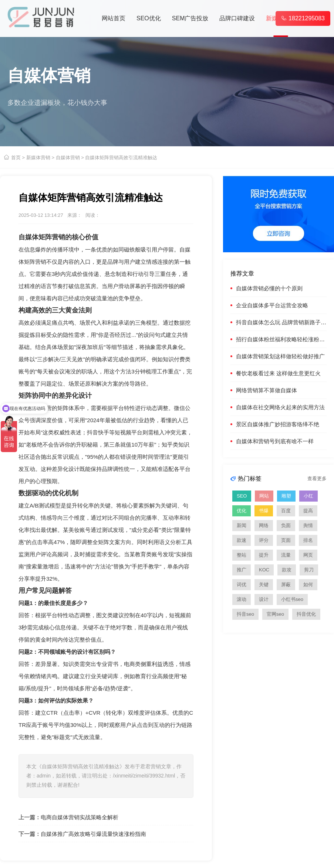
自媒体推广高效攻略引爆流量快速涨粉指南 (93, 834)
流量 (286, 555)
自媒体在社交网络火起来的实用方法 (280, 407)
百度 (286, 511)
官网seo (275, 614)
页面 (286, 540)
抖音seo (245, 614)
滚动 (242, 599)
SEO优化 (149, 18)
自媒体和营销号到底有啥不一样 (275, 441)
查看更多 (317, 479)
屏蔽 (286, 585)
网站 (264, 496)
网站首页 (114, 18)
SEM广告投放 (190, 18)
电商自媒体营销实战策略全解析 (80, 817)
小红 (308, 496)
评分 (264, 540)
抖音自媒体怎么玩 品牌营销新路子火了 (284, 322)
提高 (308, 511)
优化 (242, 511)
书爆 (264, 511)
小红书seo (292, 599)
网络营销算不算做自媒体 (266, 390)
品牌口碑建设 (237, 18)
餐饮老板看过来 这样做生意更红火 (278, 373)
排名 (308, 540)
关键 (264, 585)
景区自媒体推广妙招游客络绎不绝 (278, 424)
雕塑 (286, 496)
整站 (242, 555)
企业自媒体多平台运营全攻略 (272, 305)
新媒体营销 (38, 158)
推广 (242, 570)
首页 (16, 158)
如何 (308, 585)
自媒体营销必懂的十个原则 (269, 288)
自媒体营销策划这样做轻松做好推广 (280, 356)
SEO (242, 496)
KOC (264, 570)
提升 (264, 555)
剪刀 (309, 570)
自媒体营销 (68, 158)
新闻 (242, 525)
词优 (242, 585)
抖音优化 (306, 614)
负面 (286, 525)
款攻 (287, 570)
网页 (308, 555)
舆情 (308, 525)
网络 (264, 525)
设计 (264, 599)
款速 (242, 540)
